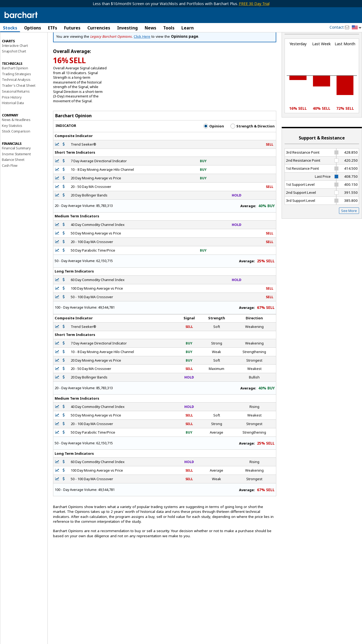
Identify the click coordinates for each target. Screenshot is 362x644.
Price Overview (14, 42)
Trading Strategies (16, 93)
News (150, 28)
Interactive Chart (15, 65)
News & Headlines (16, 139)
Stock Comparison (16, 150)
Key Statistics (12, 145)
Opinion (214, 145)
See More (349, 230)
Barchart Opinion (15, 87)
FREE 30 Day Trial (254, 4)
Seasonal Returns (16, 111)
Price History (12, 116)
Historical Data (13, 122)
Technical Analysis (16, 99)
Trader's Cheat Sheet (19, 105)
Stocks (10, 28)
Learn (188, 28)
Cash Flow (10, 185)
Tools (169, 28)
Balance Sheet (13, 179)
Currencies (99, 28)
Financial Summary (16, 167)
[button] (357, 28)
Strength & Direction (253, 145)
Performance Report (18, 48)
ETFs (53, 28)
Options (33, 28)
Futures (72, 28)
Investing (127, 28)
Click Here (142, 56)
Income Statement (16, 173)
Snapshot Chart (14, 70)
